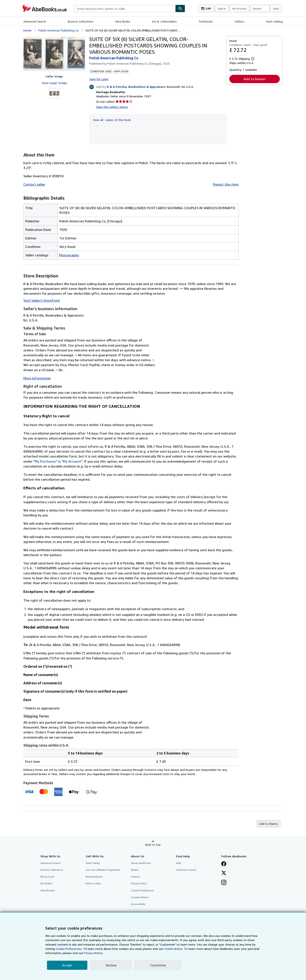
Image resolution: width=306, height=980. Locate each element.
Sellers (239, 21)
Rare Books (123, 21)
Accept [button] (67, 965)
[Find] (180, 9)
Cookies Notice (140, 897)
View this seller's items (112, 107)
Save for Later (99, 79)
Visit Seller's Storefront (42, 300)
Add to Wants (268, 824)
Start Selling (274, 21)
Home (27, 30)
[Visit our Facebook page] (224, 864)
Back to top (153, 844)
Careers (135, 877)
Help (276, 9)
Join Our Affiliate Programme (103, 870)
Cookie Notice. (174, 949)
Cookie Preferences (142, 890)
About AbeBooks (141, 863)
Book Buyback (94, 877)
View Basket (48, 890)
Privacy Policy (139, 883)
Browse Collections (81, 21)
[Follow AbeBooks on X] (224, 873)
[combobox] (125, 9)
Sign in (222, 9)
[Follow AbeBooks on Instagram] (224, 883)
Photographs (69, 255)
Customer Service (186, 870)
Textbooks (206, 21)
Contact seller (34, 184)
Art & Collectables (164, 21)
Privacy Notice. (94, 953)
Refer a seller (93, 883)
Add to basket (255, 79)
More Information (37, 378)
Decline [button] (111, 965)
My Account (239, 9)
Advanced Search (35, 21)
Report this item (226, 184)
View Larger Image (54, 83)
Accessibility (138, 904)
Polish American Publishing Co (58, 30)
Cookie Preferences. (69, 949)
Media (135, 870)
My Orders (46, 883)
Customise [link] (158, 965)
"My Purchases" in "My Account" (58, 461)
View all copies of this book (112, 120)
